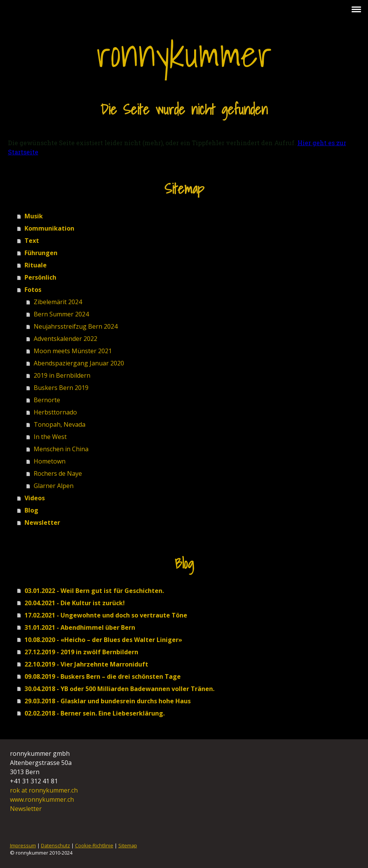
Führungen (41, 253)
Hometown (50, 461)
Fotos (33, 290)
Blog (31, 510)
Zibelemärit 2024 (58, 302)
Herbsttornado (55, 412)
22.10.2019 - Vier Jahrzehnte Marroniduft (86, 664)
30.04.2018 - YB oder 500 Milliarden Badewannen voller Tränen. (119, 689)
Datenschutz (56, 845)
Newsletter (42, 522)
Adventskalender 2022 (65, 339)
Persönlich (40, 277)
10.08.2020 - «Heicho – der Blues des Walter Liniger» (103, 640)
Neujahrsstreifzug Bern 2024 (76, 326)
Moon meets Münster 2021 (73, 351)
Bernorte (47, 400)
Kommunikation (49, 228)
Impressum (23, 845)
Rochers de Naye (58, 473)
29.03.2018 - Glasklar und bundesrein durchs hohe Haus (108, 701)
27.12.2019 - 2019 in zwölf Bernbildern (81, 652)
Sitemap (128, 845)
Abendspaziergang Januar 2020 (79, 363)
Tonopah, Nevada (60, 424)
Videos (35, 498)
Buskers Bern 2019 (61, 388)
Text (32, 241)
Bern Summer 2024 (61, 314)
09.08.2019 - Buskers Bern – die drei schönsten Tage (103, 676)
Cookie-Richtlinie (94, 845)
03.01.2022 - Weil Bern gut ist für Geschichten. (94, 591)
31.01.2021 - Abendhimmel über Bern (80, 627)
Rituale (36, 265)
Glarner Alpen (54, 486)
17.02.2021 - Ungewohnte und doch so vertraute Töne (106, 615)
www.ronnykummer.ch (42, 799)
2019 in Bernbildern (62, 375)
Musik (34, 216)
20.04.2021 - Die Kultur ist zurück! (75, 603)
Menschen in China (61, 449)
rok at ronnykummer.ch (45, 790)
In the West (50, 437)
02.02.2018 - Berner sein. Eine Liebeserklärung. (95, 713)
